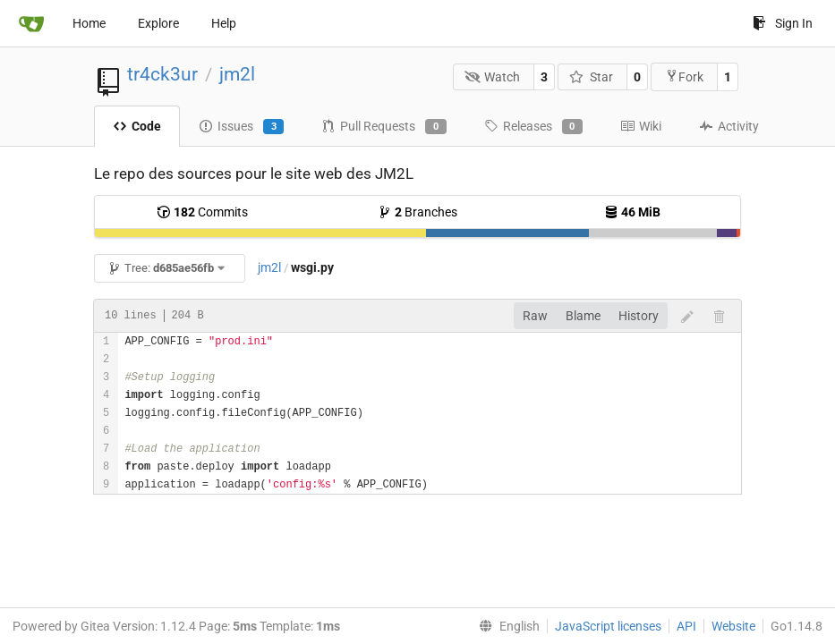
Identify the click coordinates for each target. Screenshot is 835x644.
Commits (202, 212)
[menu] (506, 626)
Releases (533, 127)
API (686, 626)
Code (137, 126)
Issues (241, 127)
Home (89, 23)
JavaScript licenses (608, 626)
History (639, 316)
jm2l (237, 74)
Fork (684, 76)
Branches (417, 212)
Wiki (641, 126)
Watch (493, 77)
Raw (535, 316)
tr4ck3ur (162, 74)
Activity (729, 126)
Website (733, 626)
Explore (158, 23)
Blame (583, 316)
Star (591, 77)
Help (224, 23)
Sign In (783, 23)
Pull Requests (383, 127)
